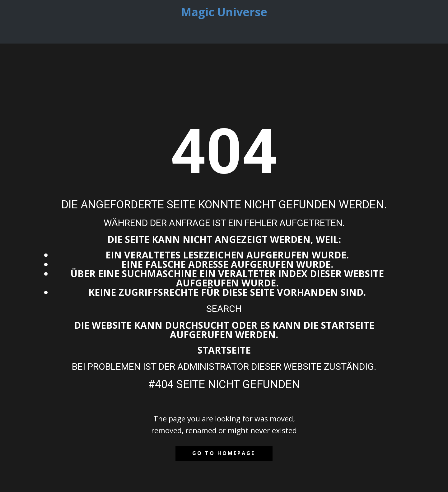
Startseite (224, 350)
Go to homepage (224, 453)
